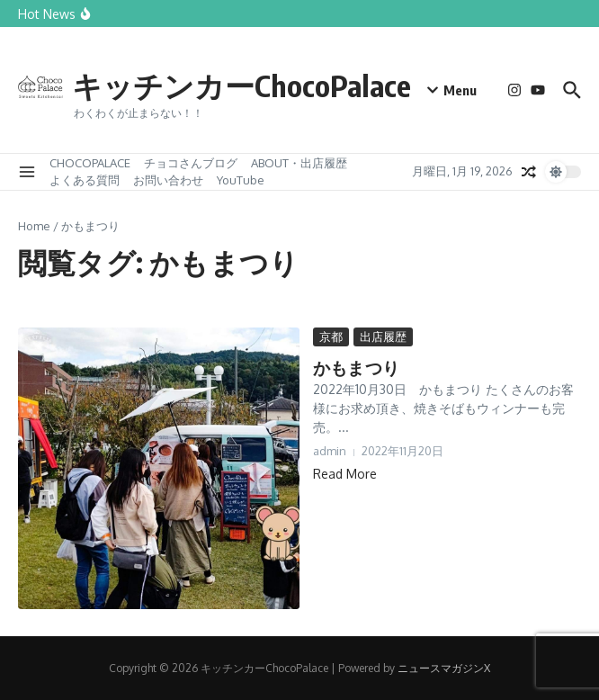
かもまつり (354, 367)
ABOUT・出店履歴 (299, 163)
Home (34, 226)
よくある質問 (85, 180)
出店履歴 (383, 337)
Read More (345, 473)
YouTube (241, 180)
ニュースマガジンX (444, 668)
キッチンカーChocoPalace (274, 83)
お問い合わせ (168, 180)
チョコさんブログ (191, 163)
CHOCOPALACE (90, 163)
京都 (331, 337)
